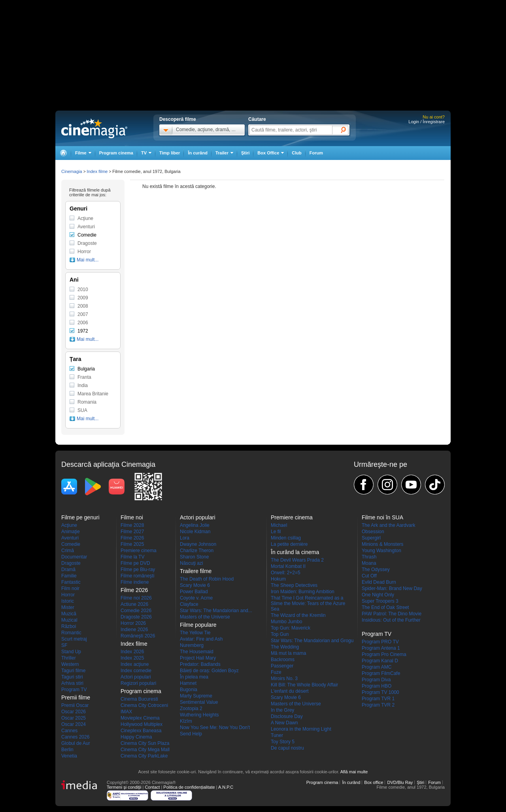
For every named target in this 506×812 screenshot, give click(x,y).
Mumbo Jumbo (286, 622)
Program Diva (376, 680)
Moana (369, 563)
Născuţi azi (192, 563)
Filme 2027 (132, 532)
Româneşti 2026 (138, 636)
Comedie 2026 (136, 611)
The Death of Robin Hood (207, 579)
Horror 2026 (133, 623)
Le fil (276, 532)
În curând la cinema (295, 552)
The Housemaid (197, 652)
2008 (83, 306)
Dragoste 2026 (136, 617)
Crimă (68, 551)
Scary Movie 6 (195, 585)
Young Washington (381, 551)
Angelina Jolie (195, 525)
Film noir (70, 588)
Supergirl (371, 538)
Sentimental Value (199, 702)
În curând (198, 153)
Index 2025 (132, 658)
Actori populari (136, 677)
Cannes (69, 731)
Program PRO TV (380, 642)
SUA (82, 410)
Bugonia (189, 690)
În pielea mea (194, 677)
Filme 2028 (132, 525)
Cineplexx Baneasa (141, 731)
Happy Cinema (136, 737)
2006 (83, 323)
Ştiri (245, 153)
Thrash (369, 557)
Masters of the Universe (205, 617)
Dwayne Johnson (198, 544)
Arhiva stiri (72, 683)
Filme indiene (135, 582)
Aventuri (86, 227)
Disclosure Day (287, 716)
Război (69, 626)
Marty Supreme (196, 696)
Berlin (67, 750)
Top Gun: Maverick (291, 628)
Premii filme (76, 697)
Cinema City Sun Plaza (145, 743)
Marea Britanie (93, 394)
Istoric (68, 601)
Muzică (69, 614)
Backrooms (283, 660)
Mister (68, 607)
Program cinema (116, 153)
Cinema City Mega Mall (145, 750)
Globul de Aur (76, 743)
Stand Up (71, 652)
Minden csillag (286, 538)
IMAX (126, 712)
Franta (84, 377)
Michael (279, 525)
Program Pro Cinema (384, 654)
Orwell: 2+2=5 (286, 573)
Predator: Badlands (200, 664)
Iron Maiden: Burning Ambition (303, 592)
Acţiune (85, 218)
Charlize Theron (197, 551)
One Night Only (378, 595)
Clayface (189, 604)
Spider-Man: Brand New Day (392, 588)
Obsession (373, 532)
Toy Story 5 (283, 742)
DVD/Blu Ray (400, 782)
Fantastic (71, 582)
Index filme (97, 171)
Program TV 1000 (380, 692)
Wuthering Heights (199, 715)
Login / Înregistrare (427, 122)
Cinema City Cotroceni (144, 705)
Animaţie (71, 532)
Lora (185, 538)
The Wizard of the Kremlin (298, 615)
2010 (83, 289)
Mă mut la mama (288, 653)
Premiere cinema (139, 551)
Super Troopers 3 (380, 601)
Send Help (191, 734)
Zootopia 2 (191, 709)
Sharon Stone (194, 557)
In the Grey (282, 710)
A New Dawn (284, 723)
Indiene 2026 (134, 630)
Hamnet (188, 683)
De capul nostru (287, 748)
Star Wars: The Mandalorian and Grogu (312, 641)
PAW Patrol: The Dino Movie (392, 614)
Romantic (71, 633)
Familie (69, 576)
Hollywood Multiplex (142, 724)
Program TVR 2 (378, 705)
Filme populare (198, 625)
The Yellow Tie (195, 633)
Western (70, 664)
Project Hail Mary (198, 658)
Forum (316, 153)
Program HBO (377, 686)
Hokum (278, 579)
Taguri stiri (72, 677)
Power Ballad (194, 592)
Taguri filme (73, 671)
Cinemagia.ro (94, 128)
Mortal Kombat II (288, 566)
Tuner (277, 735)
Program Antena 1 (381, 648)
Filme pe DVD (135, 563)
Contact (152, 787)
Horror (84, 252)
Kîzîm (186, 721)
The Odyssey (376, 570)
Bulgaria (86, 369)
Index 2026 (132, 652)
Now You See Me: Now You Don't (215, 727)
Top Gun (280, 634)
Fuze (276, 672)
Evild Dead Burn (379, 582)
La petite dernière (289, 544)
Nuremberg (192, 645)
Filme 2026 (132, 538)
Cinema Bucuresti (139, 699)
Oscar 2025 (74, 718)
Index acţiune (135, 664)
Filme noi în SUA (382, 517)
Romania (87, 402)
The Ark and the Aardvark (388, 525)
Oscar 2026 (74, 712)
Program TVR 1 (378, 699)
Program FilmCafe (381, 673)
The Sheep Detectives (294, 585)
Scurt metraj (74, 639)
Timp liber (170, 153)
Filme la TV (132, 557)
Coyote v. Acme (196, 598)
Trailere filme (196, 571)
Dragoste (87, 243)
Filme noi (132, 517)
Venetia (69, 756)
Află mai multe (354, 772)
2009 (83, 298)
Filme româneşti (137, 576)
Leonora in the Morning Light (301, 729)
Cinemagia (72, 171)
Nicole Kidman (195, 532)
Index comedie (136, 671)
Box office (374, 782)
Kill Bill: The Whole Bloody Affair (304, 685)
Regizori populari (138, 683)
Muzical (69, 620)
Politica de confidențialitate (189, 787)
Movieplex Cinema (140, 718)
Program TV (74, 690)
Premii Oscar (75, 705)
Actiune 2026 (134, 604)
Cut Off (369, 576)
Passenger (282, 666)
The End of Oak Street (385, 607)
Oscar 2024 (74, 724)
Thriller (69, 658)
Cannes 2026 (75, 737)
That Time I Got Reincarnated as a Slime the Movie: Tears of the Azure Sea (308, 603)
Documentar (74, 557)
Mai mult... (88, 260)
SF (64, 645)
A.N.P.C (226, 787)
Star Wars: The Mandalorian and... (216, 611)
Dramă (68, 570)
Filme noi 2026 (136, 598)
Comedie (87, 235)
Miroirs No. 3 (284, 679)
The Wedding (285, 647)
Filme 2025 (132, 544)
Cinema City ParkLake (144, 756)
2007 (83, 314)
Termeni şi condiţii (124, 787)
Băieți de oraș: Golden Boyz (209, 671)
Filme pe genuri (80, 517)
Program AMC (377, 667)
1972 (83, 331)
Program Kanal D (380, 661)
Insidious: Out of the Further (391, 620)
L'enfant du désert (290, 691)
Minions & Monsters (382, 544)
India (83, 385)
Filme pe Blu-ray (138, 570)
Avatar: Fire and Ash (201, 639)
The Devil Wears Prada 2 (297, 560)
